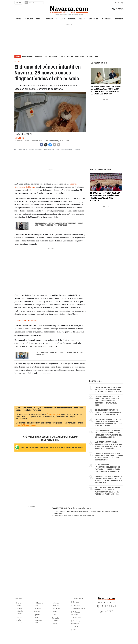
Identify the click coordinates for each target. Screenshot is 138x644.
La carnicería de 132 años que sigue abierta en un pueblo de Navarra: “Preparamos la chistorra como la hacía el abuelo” (107, 401)
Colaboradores (39, 603)
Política (19, 606)
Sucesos (19, 608)
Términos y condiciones (79, 508)
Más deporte (56, 608)
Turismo (76, 627)
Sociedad (19, 614)
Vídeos (55, 624)
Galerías (55, 621)
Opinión (39, 19)
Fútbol (37, 618)
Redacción (19, 138)
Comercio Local (54, 414)
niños (20, 150)
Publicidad (76, 605)
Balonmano (56, 603)
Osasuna (49, 19)
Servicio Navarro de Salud (45, 150)
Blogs (36, 606)
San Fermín (94, 19)
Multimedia (107, 19)
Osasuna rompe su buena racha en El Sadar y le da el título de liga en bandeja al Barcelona (60, 56)
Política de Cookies (79, 609)
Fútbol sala (56, 606)
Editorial (19, 623)
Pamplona (29, 19)
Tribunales (20, 611)
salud (25, 150)
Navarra (18, 19)
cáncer (31, 150)
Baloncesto (38, 620)
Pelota (37, 623)
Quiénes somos (78, 599)
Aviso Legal (77, 618)
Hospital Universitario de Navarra (68, 150)
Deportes (61, 19)
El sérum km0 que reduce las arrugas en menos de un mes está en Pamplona (59, 354)
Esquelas (119, 19)
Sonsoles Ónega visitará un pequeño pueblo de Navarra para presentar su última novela (108, 412)
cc (114, 603)
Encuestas (38, 608)
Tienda (75, 630)
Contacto (76, 602)
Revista (82, 19)
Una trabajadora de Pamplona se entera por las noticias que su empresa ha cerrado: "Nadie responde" (59, 224)
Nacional (72, 19)
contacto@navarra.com (26, 425)
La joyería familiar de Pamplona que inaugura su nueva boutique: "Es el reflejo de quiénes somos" (108, 390)
